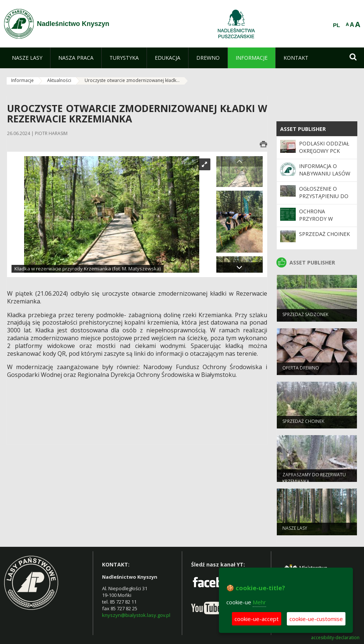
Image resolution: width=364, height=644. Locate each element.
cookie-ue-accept (257, 619)
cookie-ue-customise (316, 619)
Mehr (259, 602)
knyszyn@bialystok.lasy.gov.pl (136, 615)
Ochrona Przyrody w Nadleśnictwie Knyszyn (320, 223)
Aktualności (59, 80)
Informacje (22, 80)
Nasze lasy (295, 531)
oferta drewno (301, 370)
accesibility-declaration (335, 638)
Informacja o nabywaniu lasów (325, 170)
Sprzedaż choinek (324, 234)
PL (336, 25)
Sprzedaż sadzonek (305, 317)
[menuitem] (27, 58)
